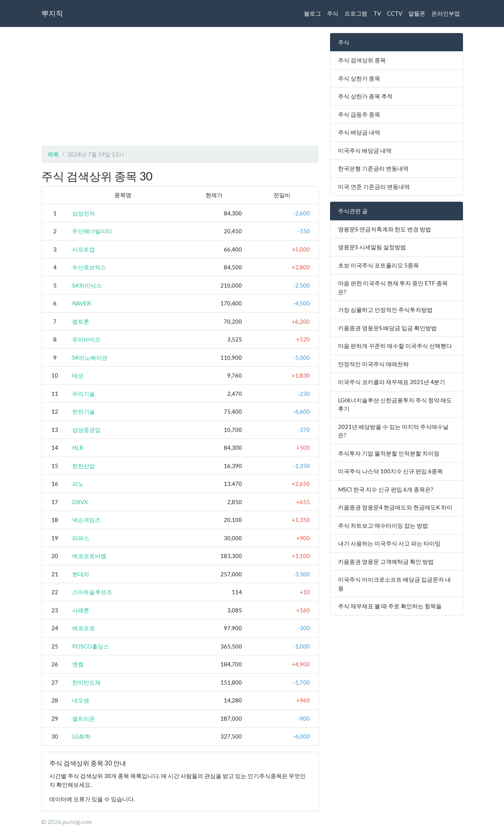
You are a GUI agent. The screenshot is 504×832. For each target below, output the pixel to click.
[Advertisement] (180, 86)
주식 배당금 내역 (359, 132)
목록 (53, 154)
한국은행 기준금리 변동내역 (373, 168)
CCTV (395, 13)
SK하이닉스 (87, 285)
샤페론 (81, 610)
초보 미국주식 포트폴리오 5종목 (378, 265)
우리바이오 (86, 339)
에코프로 (84, 628)
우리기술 (84, 394)
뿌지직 (52, 13)
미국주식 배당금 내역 (365, 150)
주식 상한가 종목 (359, 78)
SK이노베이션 (90, 357)
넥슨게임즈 (86, 520)
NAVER (81, 303)
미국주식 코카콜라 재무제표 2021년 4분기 (392, 382)
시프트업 (84, 249)
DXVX (80, 502)
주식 (333, 13)
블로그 (312, 13)
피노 (78, 484)
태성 (78, 375)
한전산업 (84, 466)
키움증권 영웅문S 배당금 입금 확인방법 (387, 328)
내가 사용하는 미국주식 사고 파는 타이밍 (389, 543)
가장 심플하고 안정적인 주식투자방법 (385, 310)
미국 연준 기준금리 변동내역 (374, 187)
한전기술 (84, 411)
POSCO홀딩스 (91, 646)
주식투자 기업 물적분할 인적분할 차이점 (389, 453)
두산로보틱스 (89, 267)
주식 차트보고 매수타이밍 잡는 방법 (383, 525)
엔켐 (78, 664)
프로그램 (356, 13)
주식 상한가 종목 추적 (365, 96)
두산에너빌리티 (92, 231)
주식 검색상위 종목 (362, 60)
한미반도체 (86, 682)
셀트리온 (84, 718)
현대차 (81, 574)
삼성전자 (84, 213)
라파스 (81, 538)
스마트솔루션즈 (92, 592)
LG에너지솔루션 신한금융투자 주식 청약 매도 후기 (395, 404)
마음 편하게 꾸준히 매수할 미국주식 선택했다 (395, 346)
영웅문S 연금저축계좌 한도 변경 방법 (385, 229)
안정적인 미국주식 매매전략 (373, 364)
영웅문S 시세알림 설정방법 (372, 247)
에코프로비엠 (89, 556)
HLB (78, 448)
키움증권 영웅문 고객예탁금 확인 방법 (386, 562)
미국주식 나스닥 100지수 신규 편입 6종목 (390, 471)
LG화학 (81, 736)
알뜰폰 (417, 13)
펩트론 (81, 321)
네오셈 (81, 700)
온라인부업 (446, 13)
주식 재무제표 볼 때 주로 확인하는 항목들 (390, 606)
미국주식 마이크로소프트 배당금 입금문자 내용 (394, 584)
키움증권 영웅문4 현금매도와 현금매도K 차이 (395, 507)
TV (377, 13)
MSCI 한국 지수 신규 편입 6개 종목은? (386, 489)
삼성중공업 (86, 430)
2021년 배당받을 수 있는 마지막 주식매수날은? (393, 431)
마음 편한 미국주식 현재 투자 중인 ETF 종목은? (393, 287)
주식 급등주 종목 (359, 114)
